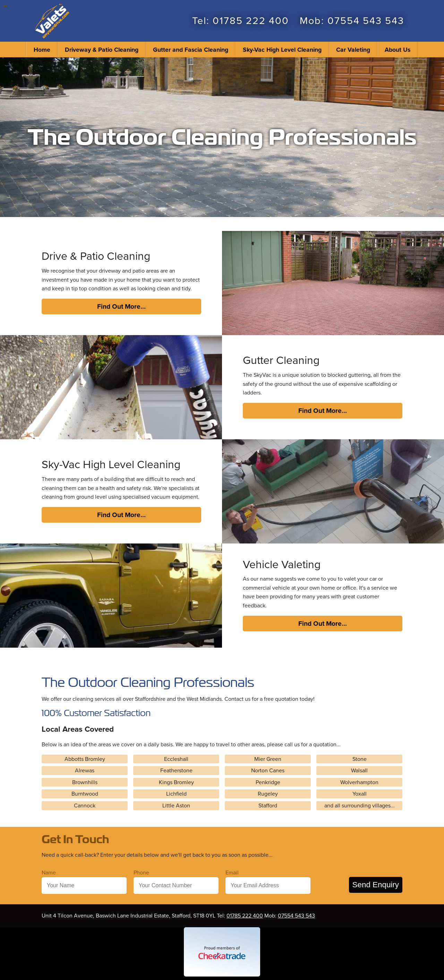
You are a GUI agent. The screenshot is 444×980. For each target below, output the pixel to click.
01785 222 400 (251, 21)
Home (42, 49)
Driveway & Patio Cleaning (102, 49)
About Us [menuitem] (398, 49)
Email (232, 873)
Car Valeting (353, 49)
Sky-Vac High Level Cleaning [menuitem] (282, 49)
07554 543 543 (366, 21)
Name (49, 873)
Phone (141, 873)
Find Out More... (121, 306)
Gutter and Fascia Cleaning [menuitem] (191, 49)
